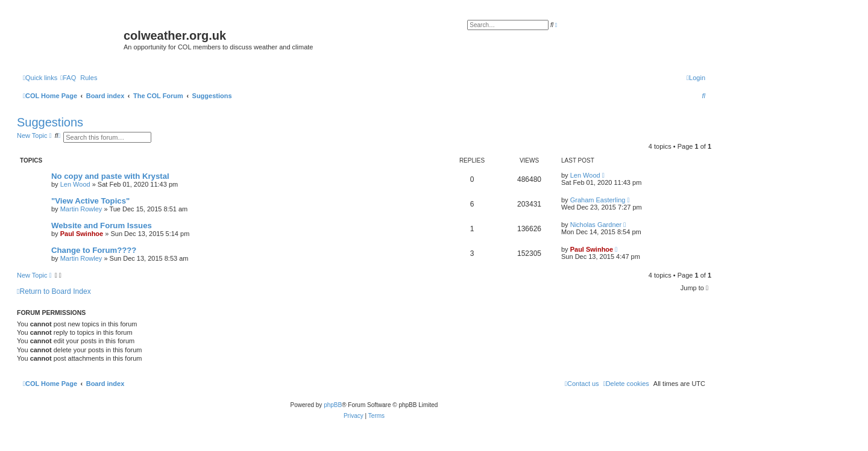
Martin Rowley (81, 209)
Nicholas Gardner (596, 225)
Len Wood (75, 184)
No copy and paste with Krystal (110, 176)
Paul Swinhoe (82, 234)
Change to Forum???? (94, 250)
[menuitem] (68, 78)
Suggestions (50, 122)
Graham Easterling (598, 200)
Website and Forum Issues (102, 225)
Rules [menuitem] (89, 78)
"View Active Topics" (90, 201)
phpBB (333, 405)
